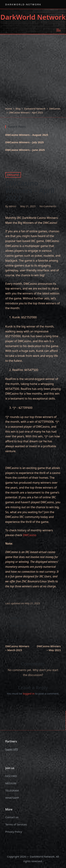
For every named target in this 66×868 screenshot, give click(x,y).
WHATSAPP (12, 798)
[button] (18, 626)
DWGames (13, 175)
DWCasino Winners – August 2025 (27, 135)
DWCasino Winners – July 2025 (24, 142)
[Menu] (59, 30)
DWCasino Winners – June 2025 (25, 150)
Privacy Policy (14, 832)
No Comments (48, 206)
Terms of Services (16, 824)
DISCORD (11, 776)
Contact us (12, 817)
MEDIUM (11, 783)
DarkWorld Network (33, 17)
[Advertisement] (33, 72)
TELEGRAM (12, 790)
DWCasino (30, 535)
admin (15, 618)
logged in (29, 693)
